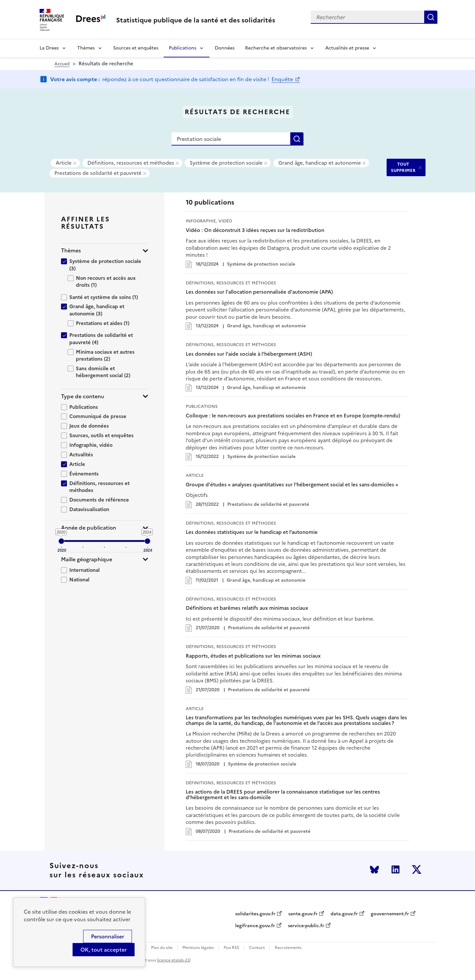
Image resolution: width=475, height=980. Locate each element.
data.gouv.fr (344, 914)
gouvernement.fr (390, 914)
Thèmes (86, 48)
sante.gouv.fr (303, 914)
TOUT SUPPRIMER (403, 167)
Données (225, 48)
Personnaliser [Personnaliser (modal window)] (108, 936)
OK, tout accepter (104, 950)
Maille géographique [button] (87, 559)
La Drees (49, 48)
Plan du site (162, 948)
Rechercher (431, 17)
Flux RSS (231, 948)
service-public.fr (306, 926)
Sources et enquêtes (136, 48)
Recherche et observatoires (276, 48)
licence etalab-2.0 (174, 960)
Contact (257, 948)
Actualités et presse (347, 48)
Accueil (62, 64)
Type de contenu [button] (83, 396)
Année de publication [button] (89, 528)
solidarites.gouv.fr (255, 914)
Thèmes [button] (71, 251)
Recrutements (288, 948)
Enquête (283, 79)
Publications (183, 48)
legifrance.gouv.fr (255, 926)
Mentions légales (198, 948)
